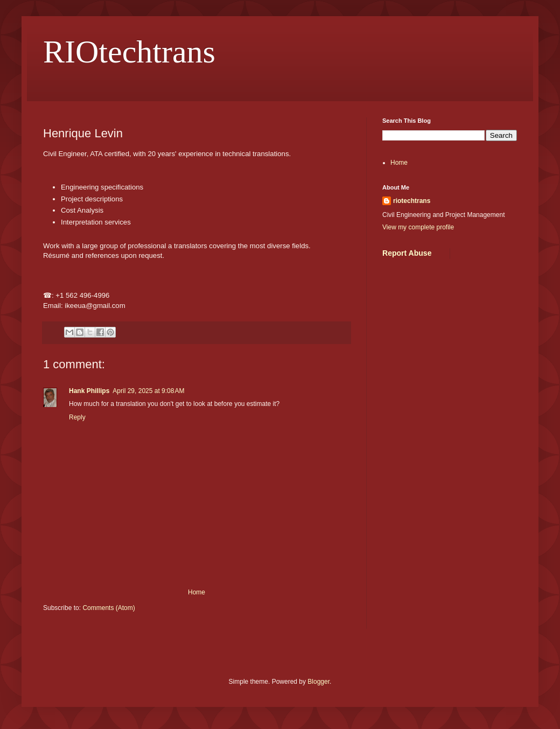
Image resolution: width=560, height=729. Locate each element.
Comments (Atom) (108, 608)
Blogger (318, 682)
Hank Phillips (89, 391)
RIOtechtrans (129, 52)
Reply (77, 417)
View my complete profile (418, 227)
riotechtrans (412, 201)
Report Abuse (407, 253)
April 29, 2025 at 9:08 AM (148, 391)
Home (197, 592)
